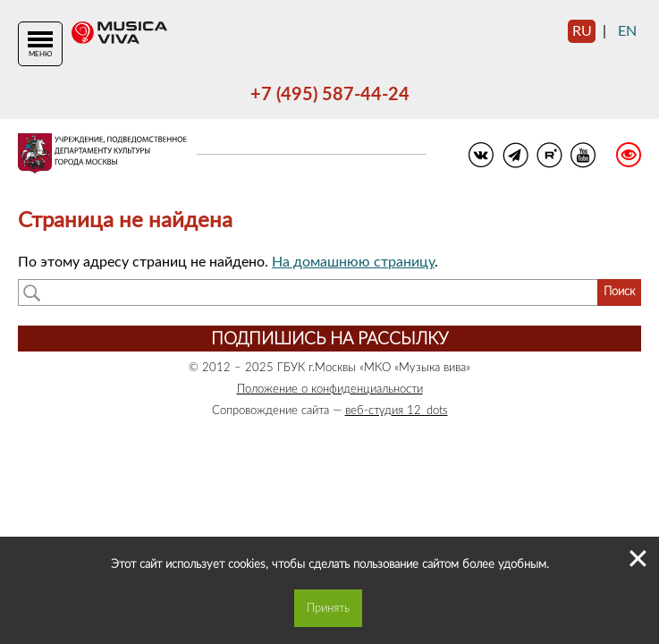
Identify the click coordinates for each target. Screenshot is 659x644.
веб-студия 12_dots (397, 411)
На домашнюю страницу (353, 262)
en (627, 31)
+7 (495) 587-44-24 (330, 95)
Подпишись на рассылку (329, 339)
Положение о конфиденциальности (330, 389)
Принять (328, 608)
